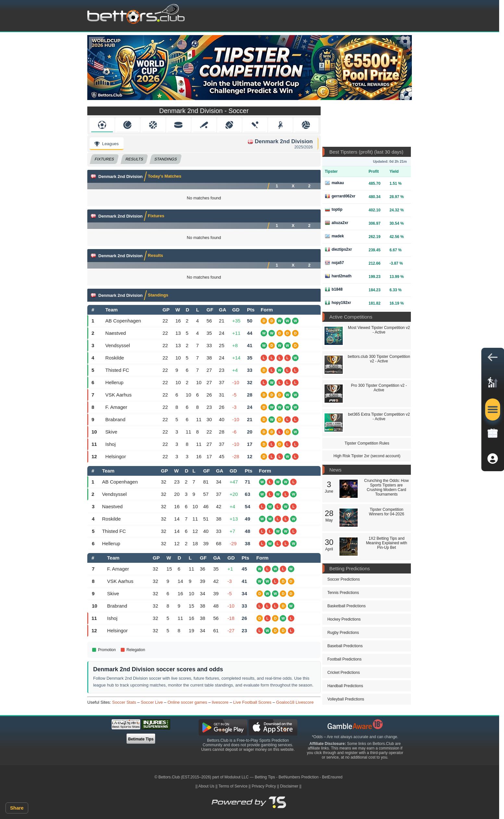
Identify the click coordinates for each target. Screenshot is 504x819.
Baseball (204, 125)
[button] (493, 359)
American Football (229, 125)
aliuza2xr (337, 223)
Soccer (102, 125)
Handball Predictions (345, 686)
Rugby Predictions (343, 633)
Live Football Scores (252, 702)
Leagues (107, 144)
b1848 (334, 289)
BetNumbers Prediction (298, 777)
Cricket (255, 125)
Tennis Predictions (343, 593)
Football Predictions (344, 659)
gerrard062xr (340, 196)
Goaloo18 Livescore (295, 702)
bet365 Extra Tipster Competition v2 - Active (379, 417)
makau (334, 183)
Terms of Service (233, 786)
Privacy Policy (264, 786)
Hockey (178, 125)
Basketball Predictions (347, 606)
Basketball (153, 125)
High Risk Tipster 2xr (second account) (367, 456)
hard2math (338, 276)
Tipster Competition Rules (367, 443)
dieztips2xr (338, 249)
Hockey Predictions (344, 619)
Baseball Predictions (345, 646)
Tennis (127, 125)
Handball (280, 125)
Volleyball (306, 125)
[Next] (402, 44)
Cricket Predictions (344, 673)
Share (17, 808)
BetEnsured (332, 777)
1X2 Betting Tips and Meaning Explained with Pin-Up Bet (387, 543)
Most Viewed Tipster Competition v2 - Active (379, 330)
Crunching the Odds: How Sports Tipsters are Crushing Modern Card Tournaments (386, 487)
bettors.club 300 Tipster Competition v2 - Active (379, 359)
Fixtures (104, 159)
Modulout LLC (237, 777)
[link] (493, 384)
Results (134, 159)
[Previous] (97, 44)
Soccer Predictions (344, 579)
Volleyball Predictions (346, 699)
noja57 (334, 263)
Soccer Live (152, 702)
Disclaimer (289, 786)
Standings (166, 159)
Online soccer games (187, 702)
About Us (206, 786)
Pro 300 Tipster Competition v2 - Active (379, 388)
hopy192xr (338, 303)
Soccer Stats (124, 702)
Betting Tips (265, 777)
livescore (220, 702)
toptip (334, 209)
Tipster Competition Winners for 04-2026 (387, 512)
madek (334, 236)
